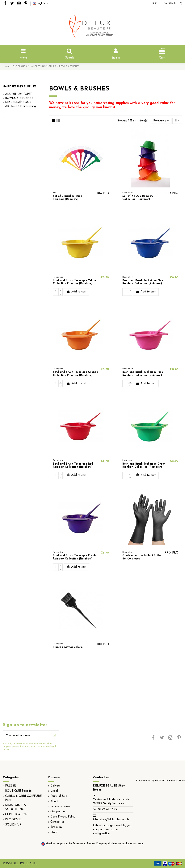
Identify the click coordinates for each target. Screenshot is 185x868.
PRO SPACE (13, 820)
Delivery (55, 786)
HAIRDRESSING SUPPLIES (20, 87)
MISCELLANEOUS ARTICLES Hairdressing (21, 104)
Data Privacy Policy (63, 817)
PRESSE (11, 786)
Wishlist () (173, 3)
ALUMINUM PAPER (19, 94)
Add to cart (76, 292)
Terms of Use (59, 796)
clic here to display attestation (126, 844)
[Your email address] (27, 736)
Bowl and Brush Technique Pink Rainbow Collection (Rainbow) (143, 374)
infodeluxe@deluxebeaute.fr (111, 820)
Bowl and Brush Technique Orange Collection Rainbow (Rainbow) (75, 374)
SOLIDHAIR (13, 825)
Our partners (59, 812)
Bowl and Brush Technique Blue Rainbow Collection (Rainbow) (143, 282)
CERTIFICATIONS (17, 815)
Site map (56, 827)
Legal (54, 791)
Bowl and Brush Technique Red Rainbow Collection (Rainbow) (73, 466)
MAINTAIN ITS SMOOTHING (15, 807)
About (54, 801)
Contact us (57, 822)
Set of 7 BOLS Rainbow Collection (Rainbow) (138, 198)
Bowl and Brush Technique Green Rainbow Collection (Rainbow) (144, 466)
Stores (54, 832)
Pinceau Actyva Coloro (68, 647)
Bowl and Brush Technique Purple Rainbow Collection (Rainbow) (75, 557)
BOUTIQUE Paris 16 (18, 791)
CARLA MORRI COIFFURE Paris (23, 798)
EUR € (154, 3)
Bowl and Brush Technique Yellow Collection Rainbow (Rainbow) (75, 282)
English (41, 3)
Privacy (173, 781)
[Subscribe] (54, 736)
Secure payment (61, 807)
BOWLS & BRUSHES (19, 98)
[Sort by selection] (161, 121)
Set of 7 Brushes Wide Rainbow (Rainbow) (67, 198)
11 (177, 121)
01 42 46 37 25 (107, 810)
